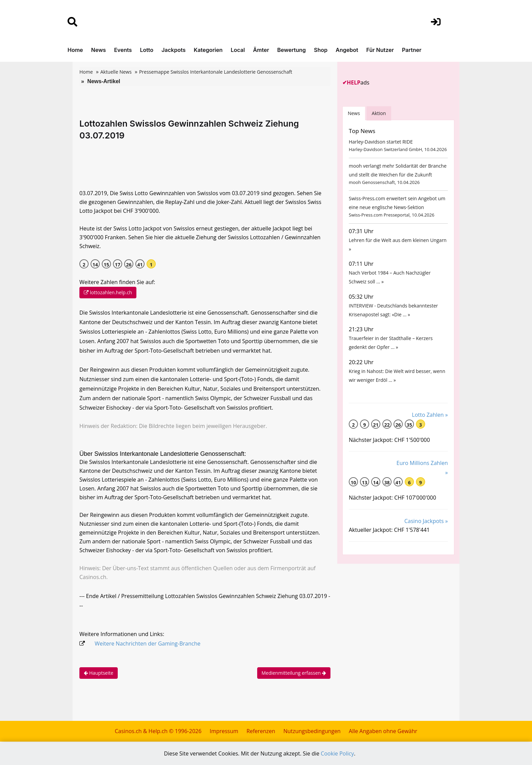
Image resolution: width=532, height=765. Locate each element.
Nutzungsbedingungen (312, 732)
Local (238, 50)
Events (123, 50)
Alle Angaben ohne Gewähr (383, 732)
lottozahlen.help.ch (108, 293)
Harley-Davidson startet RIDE (381, 142)
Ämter (261, 50)
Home (75, 50)
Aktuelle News (116, 72)
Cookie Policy (338, 754)
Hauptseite (99, 674)
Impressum (224, 732)
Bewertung (291, 50)
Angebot (347, 50)
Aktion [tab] (379, 113)
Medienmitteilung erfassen (294, 674)
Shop (321, 50)
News (99, 50)
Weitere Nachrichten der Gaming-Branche (148, 644)
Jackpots (174, 50)
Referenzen (261, 732)
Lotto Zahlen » (430, 422)
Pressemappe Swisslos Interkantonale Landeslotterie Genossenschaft (216, 72)
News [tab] (354, 113)
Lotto (147, 50)
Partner (412, 50)
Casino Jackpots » (426, 528)
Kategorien (208, 50)
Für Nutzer (380, 50)
